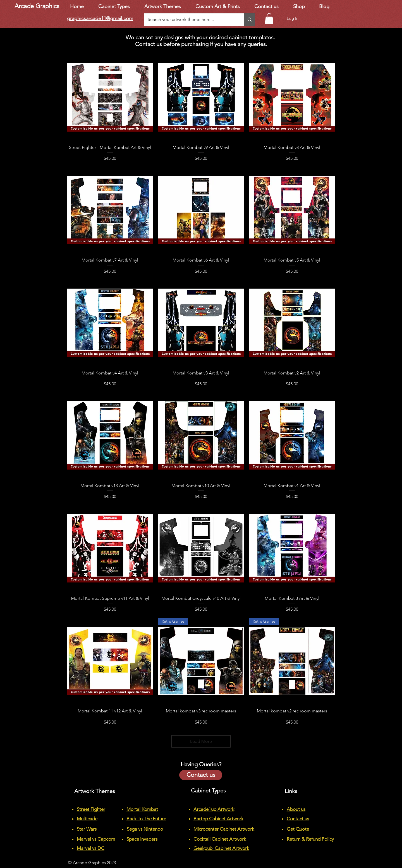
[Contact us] (201, 775)
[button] (269, 18)
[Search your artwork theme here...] (190, 20)
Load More (201, 741)
